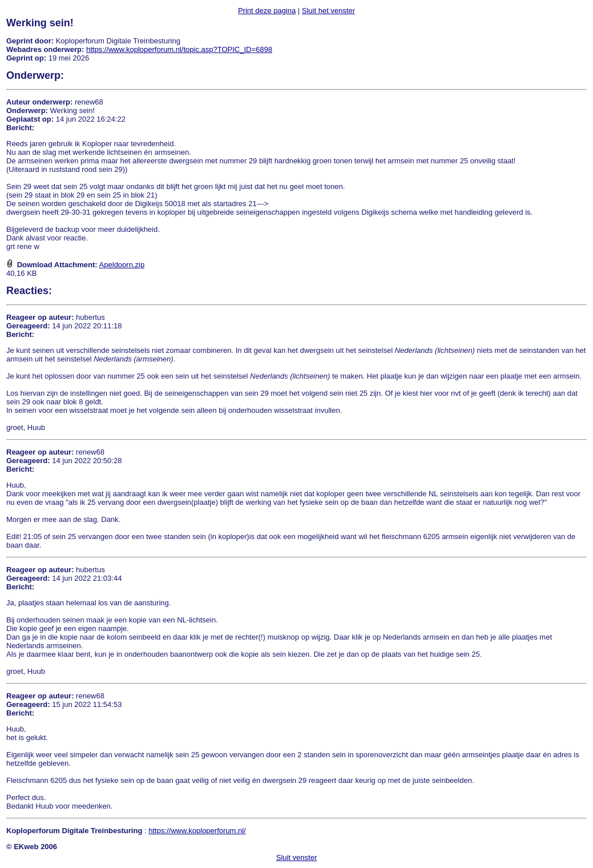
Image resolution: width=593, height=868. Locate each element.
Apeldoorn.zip (122, 265)
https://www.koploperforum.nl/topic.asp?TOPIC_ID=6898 (179, 49)
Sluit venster (297, 857)
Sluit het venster (328, 11)
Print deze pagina (267, 11)
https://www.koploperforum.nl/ (197, 831)
